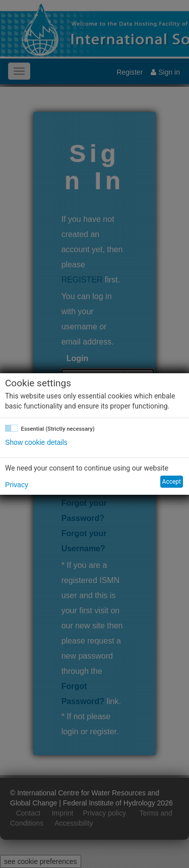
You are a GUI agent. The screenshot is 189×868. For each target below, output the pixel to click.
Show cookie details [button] (36, 442)
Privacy (17, 485)
